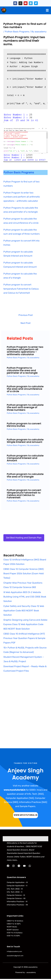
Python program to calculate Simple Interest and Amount (25, 441)
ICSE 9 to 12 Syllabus (15, 933)
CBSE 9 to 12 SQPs (14, 924)
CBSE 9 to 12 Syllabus (15, 921)
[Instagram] (13, 866)
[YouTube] (24, 866)
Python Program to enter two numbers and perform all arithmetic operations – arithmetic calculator (22, 197)
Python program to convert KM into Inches (24, 425)
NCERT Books (12, 927)
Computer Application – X (17, 886)
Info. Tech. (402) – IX (15, 889)
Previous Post (26, 315)
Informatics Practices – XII (17, 905)
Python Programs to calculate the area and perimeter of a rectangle (22, 370)
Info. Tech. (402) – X (15, 892)
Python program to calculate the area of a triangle (25, 475)
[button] (47, 10)
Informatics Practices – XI (17, 901)
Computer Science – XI (16, 895)
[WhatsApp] (30, 866)
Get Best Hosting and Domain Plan (24, 538)
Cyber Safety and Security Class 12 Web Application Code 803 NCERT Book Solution (24, 611)
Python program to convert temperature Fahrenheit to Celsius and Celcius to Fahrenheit (21, 289)
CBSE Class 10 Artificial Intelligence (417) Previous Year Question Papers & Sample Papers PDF (24, 638)
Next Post (26, 323)
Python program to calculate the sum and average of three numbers (25, 407)
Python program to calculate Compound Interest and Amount (25, 458)
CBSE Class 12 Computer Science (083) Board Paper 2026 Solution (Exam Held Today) (24, 574)
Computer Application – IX (17, 882)
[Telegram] (19, 866)
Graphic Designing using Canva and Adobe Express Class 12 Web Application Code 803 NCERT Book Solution (25, 624)
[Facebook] (8, 866)
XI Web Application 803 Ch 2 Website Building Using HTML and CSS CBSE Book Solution (25, 597)
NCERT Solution (13, 930)
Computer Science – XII (16, 898)
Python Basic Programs (17, 32)
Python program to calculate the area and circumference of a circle (25, 389)
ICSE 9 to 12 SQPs (13, 936)
